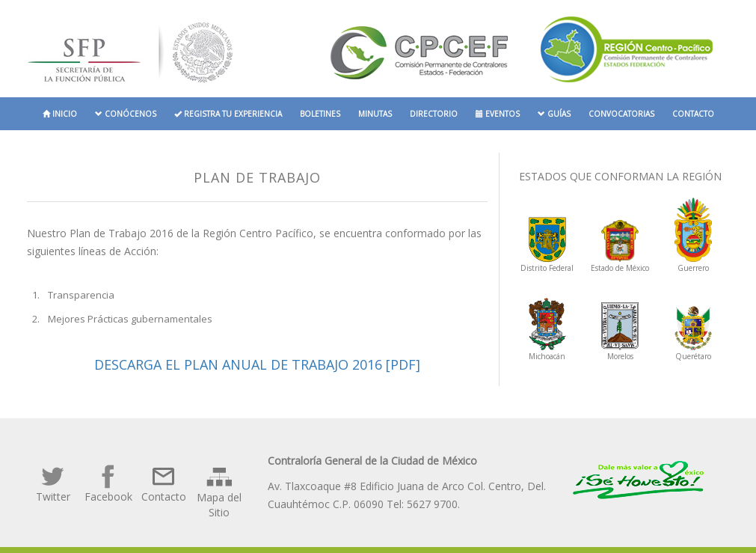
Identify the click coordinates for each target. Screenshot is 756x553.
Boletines (320, 114)
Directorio (434, 114)
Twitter (53, 483)
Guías (554, 114)
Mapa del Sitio (219, 491)
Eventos (498, 114)
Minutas (375, 114)
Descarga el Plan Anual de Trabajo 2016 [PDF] (257, 364)
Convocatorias (621, 114)
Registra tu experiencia (228, 114)
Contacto (693, 114)
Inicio (60, 114)
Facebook (108, 483)
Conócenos (126, 114)
